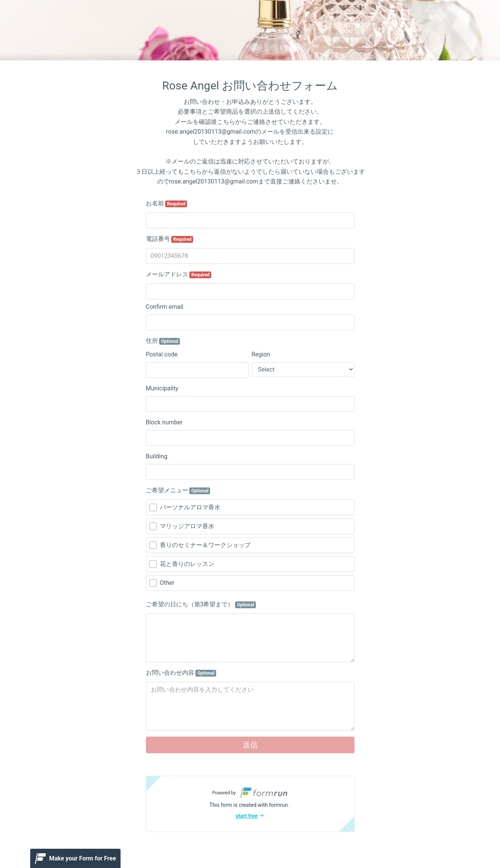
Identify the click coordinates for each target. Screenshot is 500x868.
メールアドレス (179, 274)
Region (261, 354)
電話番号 (170, 239)
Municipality (162, 388)
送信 (250, 745)
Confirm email (165, 307)
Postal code (162, 354)
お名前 (167, 204)
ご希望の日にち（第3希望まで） (201, 604)
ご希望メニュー (178, 490)
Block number (164, 422)
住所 (163, 341)
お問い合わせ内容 (181, 673)
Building (157, 456)
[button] (250, 804)
